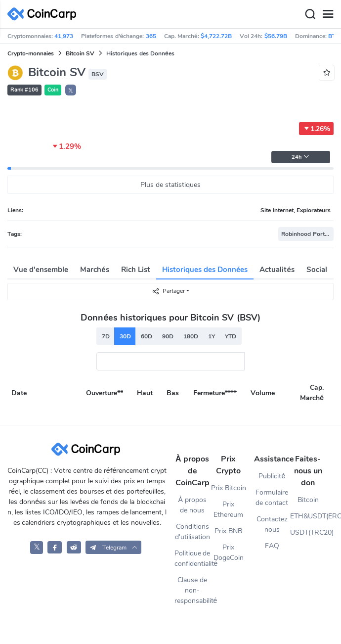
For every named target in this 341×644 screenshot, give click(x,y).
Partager (168, 291)
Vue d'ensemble (41, 270)
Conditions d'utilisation (192, 532)
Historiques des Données (205, 270)
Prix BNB (228, 531)
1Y (212, 336)
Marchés (94, 270)
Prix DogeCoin (229, 552)
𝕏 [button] (71, 91)
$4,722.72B (216, 36)
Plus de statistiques (170, 185)
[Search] (310, 14)
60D (147, 336)
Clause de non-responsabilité (192, 590)
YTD (231, 336)
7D (106, 336)
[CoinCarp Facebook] (55, 547)
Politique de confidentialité (192, 558)
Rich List (136, 270)
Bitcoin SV (80, 53)
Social (317, 270)
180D (191, 336)
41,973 (64, 36)
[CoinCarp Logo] (44, 14)
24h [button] (300, 157)
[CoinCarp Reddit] (74, 547)
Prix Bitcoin (229, 488)
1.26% (316, 129)
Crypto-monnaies (31, 53)
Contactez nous (272, 524)
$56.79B (276, 36)
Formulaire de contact (272, 498)
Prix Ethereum (228, 509)
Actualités (277, 270)
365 (151, 36)
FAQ (272, 546)
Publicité (272, 476)
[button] (113, 547)
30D (125, 336)
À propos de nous (192, 505)
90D (168, 336)
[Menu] (328, 14)
